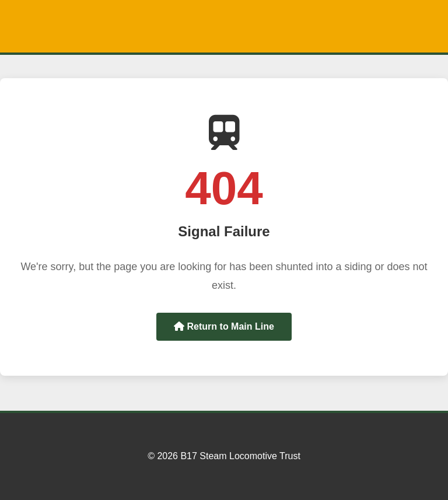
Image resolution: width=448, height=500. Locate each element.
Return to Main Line (224, 326)
